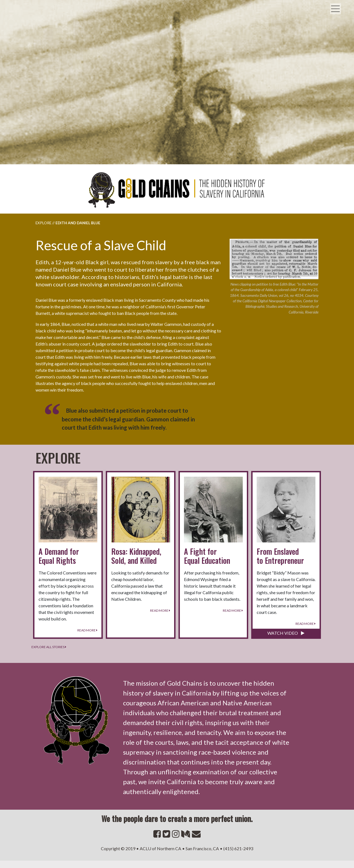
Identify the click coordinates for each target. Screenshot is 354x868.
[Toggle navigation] (338, 3)
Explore (43, 223)
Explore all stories (49, 647)
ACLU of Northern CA (160, 848)
